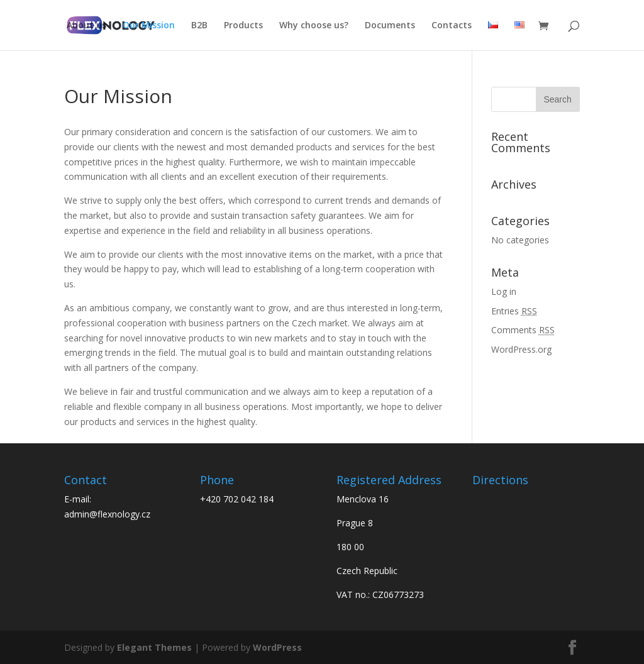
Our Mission (149, 26)
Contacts (452, 26)
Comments (523, 330)
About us (86, 26)
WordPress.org (521, 349)
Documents (390, 26)
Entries (514, 311)
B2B (199, 26)
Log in (504, 291)
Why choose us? (314, 26)
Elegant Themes (154, 647)
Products (243, 26)
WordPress (277, 647)
